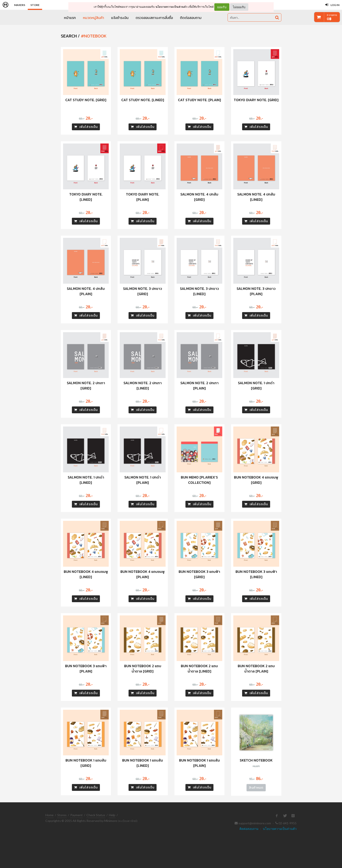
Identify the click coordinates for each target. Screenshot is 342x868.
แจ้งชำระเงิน (120, 18)
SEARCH (69, 36)
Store (35, 5)
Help (112, 815)
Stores (62, 815)
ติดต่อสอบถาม (191, 18)
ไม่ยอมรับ (239, 7)
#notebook (94, 36)
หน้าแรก (70, 18)
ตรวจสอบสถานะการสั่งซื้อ (154, 18)
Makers (20, 5)
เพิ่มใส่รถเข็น (86, 127)
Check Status (96, 815)
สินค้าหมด (256, 788)
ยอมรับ (222, 7)
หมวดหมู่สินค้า (93, 18)
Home (50, 815)
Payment (77, 815)
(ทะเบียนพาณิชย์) (128, 821)
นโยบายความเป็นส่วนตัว (171, 7)
